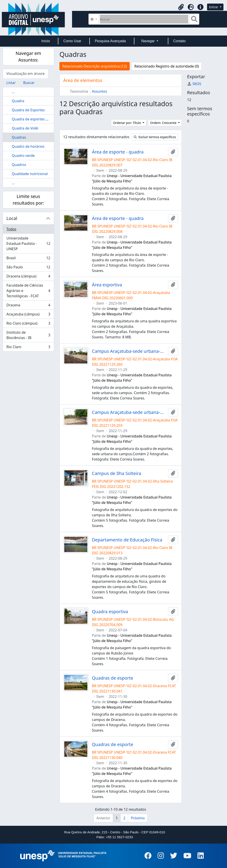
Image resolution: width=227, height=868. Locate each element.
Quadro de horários (28, 146)
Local (12, 218)
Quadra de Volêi (25, 128)
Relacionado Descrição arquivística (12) (95, 66)
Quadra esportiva (110, 612)
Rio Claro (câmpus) (28, 324)
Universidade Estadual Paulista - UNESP (28, 243)
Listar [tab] (11, 83)
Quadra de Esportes (28, 110)
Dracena (28, 306)
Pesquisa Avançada (110, 41)
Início (46, 41)
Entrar (214, 7)
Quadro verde (23, 156)
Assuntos (100, 91)
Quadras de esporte (113, 678)
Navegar (148, 41)
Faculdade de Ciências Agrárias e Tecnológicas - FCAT (28, 291)
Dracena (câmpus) (28, 277)
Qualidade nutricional (30, 174)
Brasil (28, 259)
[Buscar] (144, 19)
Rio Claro (28, 348)
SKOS (194, 84)
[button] (181, 7)
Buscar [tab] (29, 83)
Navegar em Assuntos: (28, 57)
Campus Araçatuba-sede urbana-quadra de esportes (129, 351)
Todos (11, 229)
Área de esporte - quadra (118, 152)
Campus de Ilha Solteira (117, 473)
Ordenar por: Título (127, 123)
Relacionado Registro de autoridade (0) (167, 66)
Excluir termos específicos (155, 137)
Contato (179, 41)
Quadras (19, 137)
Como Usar (72, 41)
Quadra (18, 101)
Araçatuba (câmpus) (28, 315)
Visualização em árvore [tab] (25, 74)
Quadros (19, 165)
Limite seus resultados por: (28, 200)
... (13, 92)
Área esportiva (107, 285)
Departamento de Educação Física (127, 540)
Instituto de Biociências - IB (28, 335)
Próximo (138, 818)
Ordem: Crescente (164, 123)
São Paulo (28, 268)
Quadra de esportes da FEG (34, 119)
